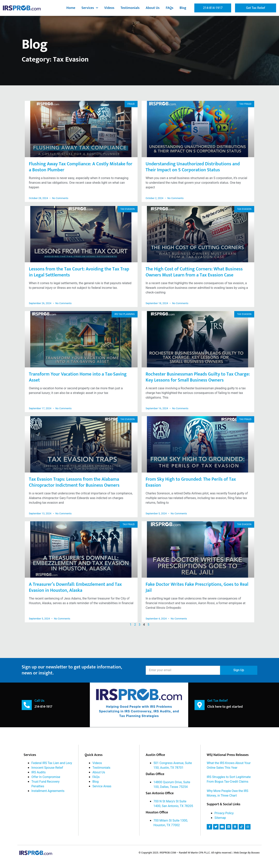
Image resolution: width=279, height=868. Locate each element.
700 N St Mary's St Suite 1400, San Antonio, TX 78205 (173, 804)
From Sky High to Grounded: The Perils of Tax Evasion (191, 482)
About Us (153, 8)
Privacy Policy (224, 813)
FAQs (169, 8)
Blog (183, 8)
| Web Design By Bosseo (246, 852)
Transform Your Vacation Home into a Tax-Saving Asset (78, 377)
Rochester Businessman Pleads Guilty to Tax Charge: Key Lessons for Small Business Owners (198, 377)
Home (71, 8)
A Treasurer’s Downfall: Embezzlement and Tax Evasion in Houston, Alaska (75, 587)
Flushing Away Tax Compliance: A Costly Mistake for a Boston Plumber (81, 167)
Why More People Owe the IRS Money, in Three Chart (227, 793)
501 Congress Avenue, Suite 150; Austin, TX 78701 (173, 765)
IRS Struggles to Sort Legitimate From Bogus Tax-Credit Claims (229, 779)
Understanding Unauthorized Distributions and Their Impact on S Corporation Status (193, 167)
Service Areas (102, 786)
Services (90, 8)
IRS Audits (38, 772)
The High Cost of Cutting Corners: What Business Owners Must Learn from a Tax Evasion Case (194, 272)
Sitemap (220, 818)
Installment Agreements (48, 791)
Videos (109, 8)
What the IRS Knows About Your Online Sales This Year (229, 765)
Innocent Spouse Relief (47, 768)
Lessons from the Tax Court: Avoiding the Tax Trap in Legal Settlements (79, 272)
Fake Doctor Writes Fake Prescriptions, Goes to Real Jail (197, 587)
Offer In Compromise (46, 777)
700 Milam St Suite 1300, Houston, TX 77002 (171, 823)
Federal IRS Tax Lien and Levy (52, 763)
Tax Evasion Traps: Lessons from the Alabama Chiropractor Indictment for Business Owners (74, 482)
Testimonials (130, 8)
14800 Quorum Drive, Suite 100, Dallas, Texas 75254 (172, 784)
